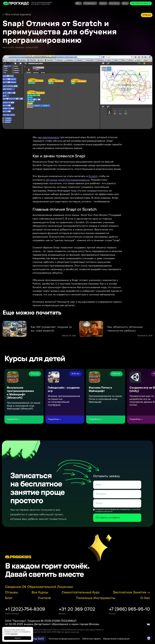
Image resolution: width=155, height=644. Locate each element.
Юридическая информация (116, 639)
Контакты (114, 3)
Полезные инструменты (96, 598)
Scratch (93, 176)
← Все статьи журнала (17, 14)
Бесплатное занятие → (132, 592)
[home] (16, 3)
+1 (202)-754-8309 (25, 609)
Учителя (44, 598)
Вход (125, 3)
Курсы (103, 3)
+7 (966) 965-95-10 (129, 609)
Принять (18, 638)
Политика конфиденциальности (64, 639)
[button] (78, 3)
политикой (14, 634)
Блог (9, 598)
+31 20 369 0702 (77, 609)
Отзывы (12, 592)
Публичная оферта (91, 639)
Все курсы (40, 592)
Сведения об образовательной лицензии (39, 587)
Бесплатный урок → (141, 3)
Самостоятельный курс (81, 592)
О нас (145, 598)
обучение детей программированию (68, 180)
